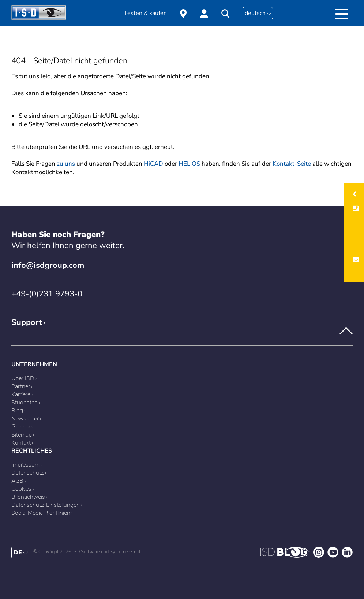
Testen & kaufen (145, 13)
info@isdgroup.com (48, 265)
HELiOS (189, 164)
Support (27, 322)
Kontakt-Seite (292, 164)
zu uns (66, 164)
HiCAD (153, 164)
